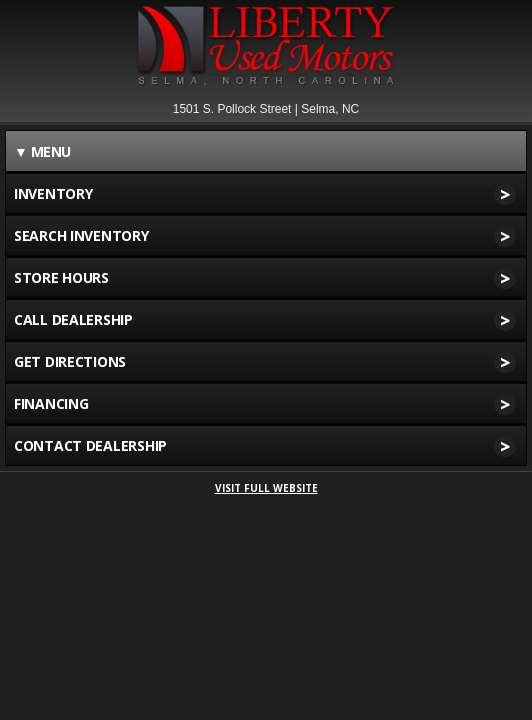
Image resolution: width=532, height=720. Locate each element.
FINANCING (265, 404)
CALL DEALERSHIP (265, 320)
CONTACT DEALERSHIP (265, 446)
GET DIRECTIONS (265, 362)
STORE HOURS (265, 278)
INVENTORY (265, 194)
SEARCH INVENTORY (265, 236)
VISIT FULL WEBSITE (266, 488)
